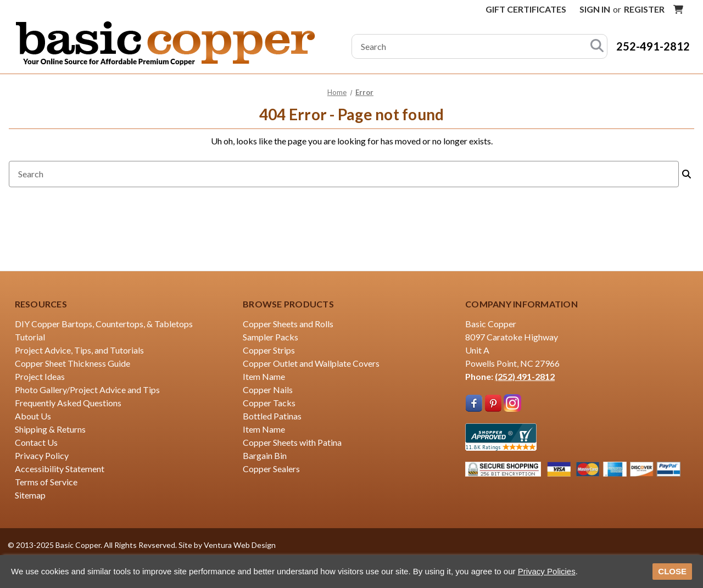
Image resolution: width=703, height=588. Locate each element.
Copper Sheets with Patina (292, 442)
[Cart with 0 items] (678, 9)
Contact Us (36, 442)
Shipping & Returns (50, 429)
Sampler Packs (270, 337)
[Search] (597, 46)
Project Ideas (40, 376)
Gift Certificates (526, 9)
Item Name (264, 376)
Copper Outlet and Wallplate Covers (311, 363)
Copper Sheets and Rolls (288, 324)
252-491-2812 (653, 46)
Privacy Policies (547, 571)
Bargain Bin (265, 455)
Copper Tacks (269, 403)
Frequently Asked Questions (68, 403)
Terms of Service (46, 482)
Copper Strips (269, 350)
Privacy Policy (42, 455)
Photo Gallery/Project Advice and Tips (87, 390)
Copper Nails (268, 390)
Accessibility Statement (60, 469)
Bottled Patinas (272, 416)
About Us (33, 416)
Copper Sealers (271, 469)
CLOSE (672, 571)
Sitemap (30, 495)
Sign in (595, 9)
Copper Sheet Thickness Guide (72, 363)
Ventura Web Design (240, 545)
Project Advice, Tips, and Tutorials (79, 350)
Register (644, 9)
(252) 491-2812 (525, 376)
